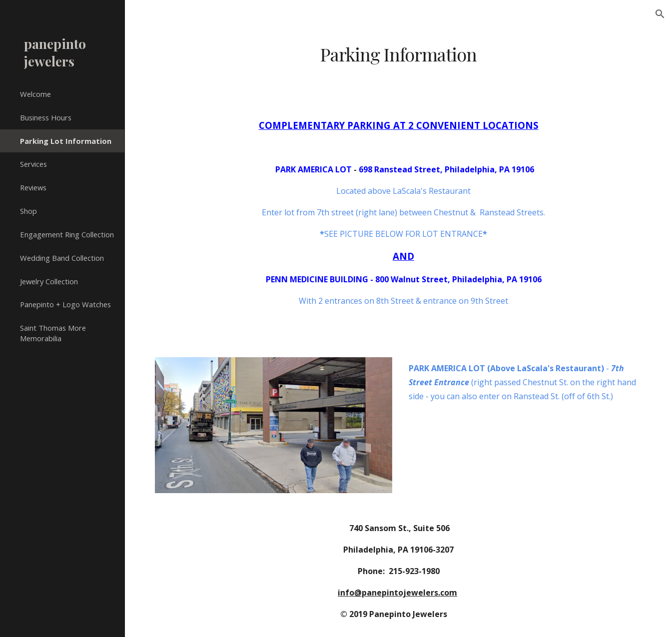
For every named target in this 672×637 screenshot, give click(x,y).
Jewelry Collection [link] (49, 281)
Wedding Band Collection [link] (62, 258)
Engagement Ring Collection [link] (67, 234)
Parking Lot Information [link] (66, 141)
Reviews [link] (33, 187)
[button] (660, 14)
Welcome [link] (35, 94)
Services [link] (33, 164)
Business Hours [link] (46, 117)
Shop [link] (28, 211)
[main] (398, 54)
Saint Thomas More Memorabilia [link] (53, 333)
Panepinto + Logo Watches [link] (65, 304)
